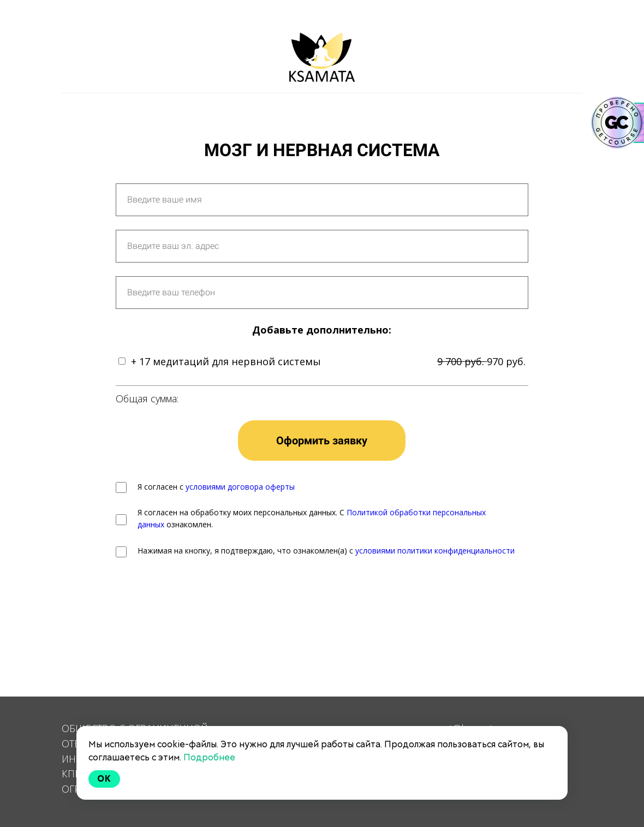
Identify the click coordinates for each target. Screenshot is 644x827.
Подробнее (209, 757)
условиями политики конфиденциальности (435, 551)
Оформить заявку (322, 441)
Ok (104, 779)
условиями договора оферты (240, 487)
